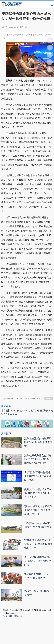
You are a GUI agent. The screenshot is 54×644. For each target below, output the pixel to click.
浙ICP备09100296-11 (12, 616)
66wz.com (43, 610)
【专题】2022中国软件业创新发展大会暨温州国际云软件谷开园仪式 (27, 412)
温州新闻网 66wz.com (23, 392)
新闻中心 (49, 399)
